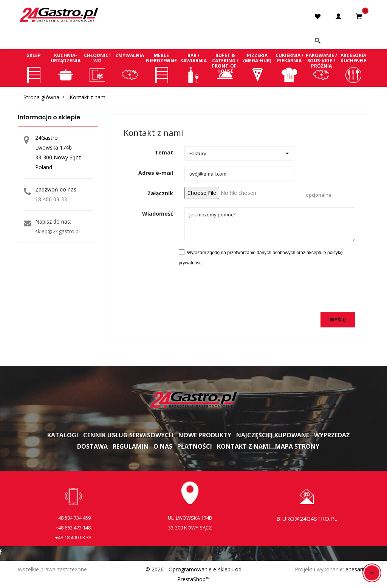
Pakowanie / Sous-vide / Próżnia (321, 68)
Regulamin (131, 446)
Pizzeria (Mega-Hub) (258, 68)
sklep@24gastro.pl (57, 231)
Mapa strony (297, 446)
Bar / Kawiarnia (194, 68)
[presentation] (298, 292)
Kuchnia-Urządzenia (66, 68)
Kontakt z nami (244, 446)
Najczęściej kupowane (273, 435)
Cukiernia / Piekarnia (289, 68)
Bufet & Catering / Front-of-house (225, 68)
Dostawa (92, 446)
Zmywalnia (130, 68)
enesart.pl (357, 569)
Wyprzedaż (332, 435)
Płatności (195, 446)
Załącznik (160, 193)
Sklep (34, 68)
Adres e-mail (156, 173)
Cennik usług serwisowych (128, 435)
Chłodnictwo (98, 68)
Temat (164, 152)
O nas (163, 446)
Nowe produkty (205, 435)
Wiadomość (158, 214)
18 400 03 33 (51, 199)
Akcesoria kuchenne (353, 68)
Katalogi (63, 435)
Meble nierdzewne (162, 68)
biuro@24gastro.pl (307, 519)
